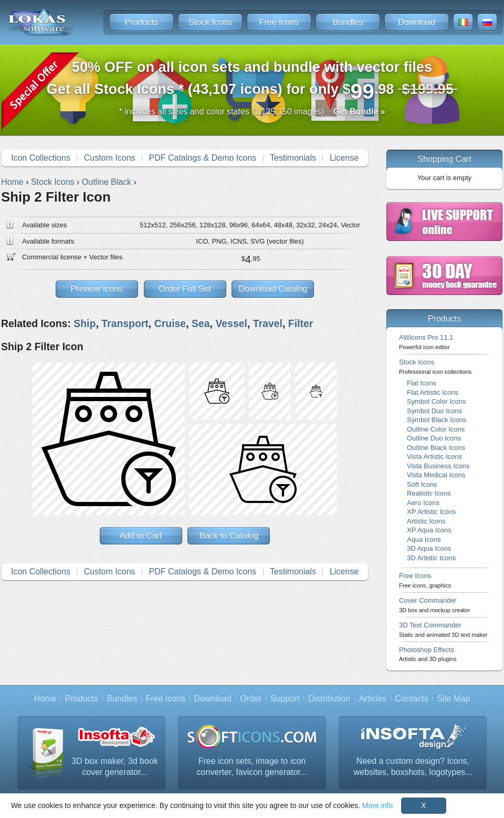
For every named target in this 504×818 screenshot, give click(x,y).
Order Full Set (185, 289)
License (344, 158)
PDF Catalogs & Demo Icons (203, 158)
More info (377, 805)
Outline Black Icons (436, 448)
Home (45, 699)
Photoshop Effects (428, 654)
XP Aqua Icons (429, 530)
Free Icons (279, 22)
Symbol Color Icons (436, 401)
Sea (201, 323)
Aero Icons (423, 503)
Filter (301, 323)
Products (141, 22)
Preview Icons (97, 289)
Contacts (412, 699)
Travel (268, 323)
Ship (85, 323)
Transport (125, 323)
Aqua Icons (424, 539)
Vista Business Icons (438, 466)
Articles (373, 699)
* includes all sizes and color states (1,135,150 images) (252, 112)
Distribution (329, 699)
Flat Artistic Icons (433, 392)
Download (417, 22)
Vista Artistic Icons (434, 457)
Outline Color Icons (436, 429)
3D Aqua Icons (429, 548)
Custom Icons (110, 158)
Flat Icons (422, 383)
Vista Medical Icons (436, 475)
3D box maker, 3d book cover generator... (115, 767)
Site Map (453, 699)
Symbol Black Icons (437, 420)
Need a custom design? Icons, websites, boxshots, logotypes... (413, 767)
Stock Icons (210, 22)
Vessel (231, 323)
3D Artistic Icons (431, 558)
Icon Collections (41, 158)
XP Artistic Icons (431, 512)
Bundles (348, 22)
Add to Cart (141, 535)
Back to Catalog (229, 535)
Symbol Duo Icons (434, 411)
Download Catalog (273, 289)
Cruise (170, 323)
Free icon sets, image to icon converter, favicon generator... (252, 767)
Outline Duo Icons (434, 438)
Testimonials (293, 158)
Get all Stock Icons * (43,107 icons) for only (252, 81)
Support (285, 699)
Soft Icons (422, 484)
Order (251, 699)
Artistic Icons (426, 521)
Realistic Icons (429, 493)
